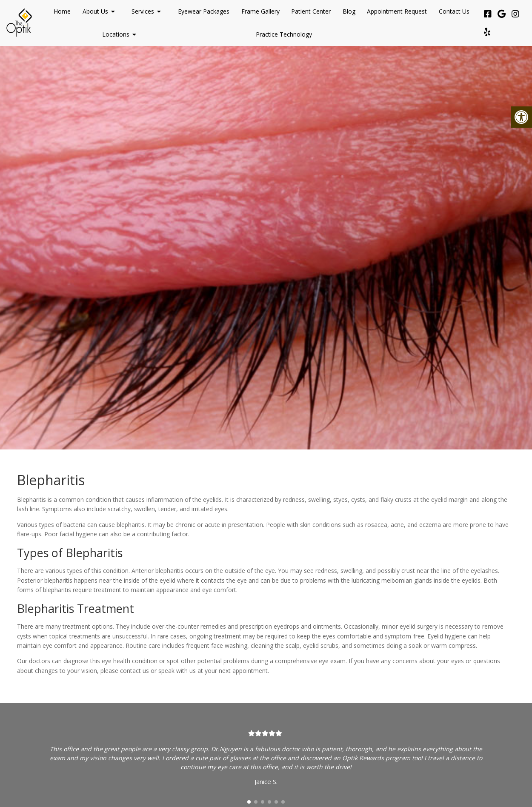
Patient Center (311, 11)
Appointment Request (397, 11)
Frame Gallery (260, 11)
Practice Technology (284, 34)
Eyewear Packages (204, 11)
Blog (349, 11)
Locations (116, 34)
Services (143, 11)
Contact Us (454, 11)
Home (62, 11)
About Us (95, 11)
